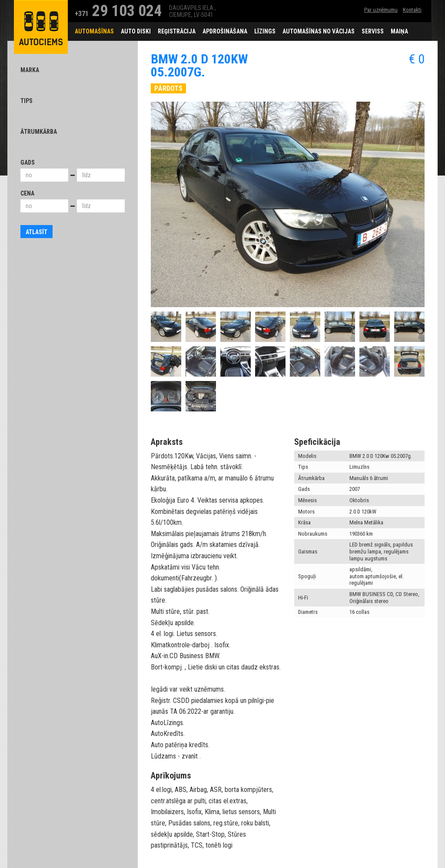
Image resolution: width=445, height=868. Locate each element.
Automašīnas (94, 31)
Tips (27, 101)
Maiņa (399, 31)
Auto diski (136, 31)
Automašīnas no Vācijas (319, 31)
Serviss (373, 31)
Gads (28, 162)
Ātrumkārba (39, 132)
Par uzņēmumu (381, 10)
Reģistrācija (177, 31)
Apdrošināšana (225, 31)
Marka (30, 70)
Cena (27, 193)
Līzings (265, 31)
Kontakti (412, 10)
